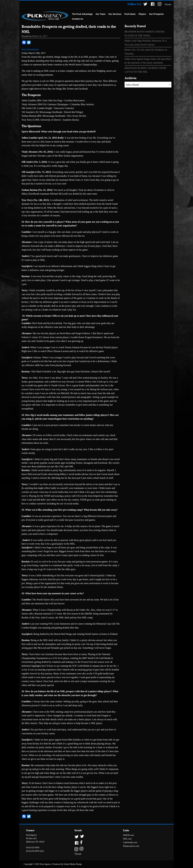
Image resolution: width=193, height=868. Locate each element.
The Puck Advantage (82, 14)
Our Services (115, 14)
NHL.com (127, 839)
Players (142, 14)
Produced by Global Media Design (67, 864)
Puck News (130, 14)
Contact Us (78, 19)
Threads (168, 4)
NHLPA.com (129, 835)
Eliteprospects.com (131, 846)
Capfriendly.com (130, 842)
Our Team (101, 14)
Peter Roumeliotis (30, 49)
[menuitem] (82, 14)
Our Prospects (156, 14)
